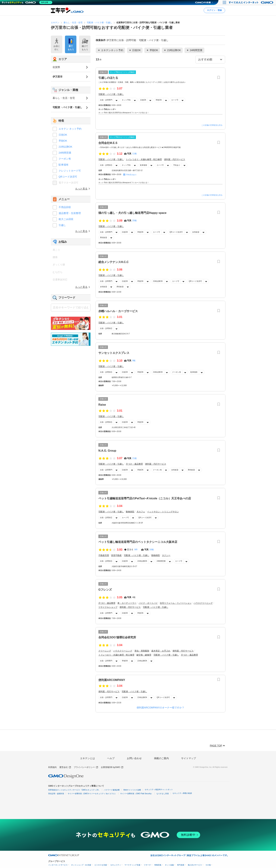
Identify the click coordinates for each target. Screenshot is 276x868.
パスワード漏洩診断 (112, 790)
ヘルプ (111, 758)
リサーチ (147, 865)
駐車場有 (144, 165)
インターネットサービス (58, 865)
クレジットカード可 (70, 171)
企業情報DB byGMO (112, 767)
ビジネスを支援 (101, 865)
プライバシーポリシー (86, 767)
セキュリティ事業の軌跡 (182, 793)
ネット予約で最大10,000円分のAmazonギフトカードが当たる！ (124, 113)
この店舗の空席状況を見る (212, 125)
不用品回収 (65, 207)
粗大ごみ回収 (66, 219)
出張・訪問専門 (106, 100)
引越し (62, 225)
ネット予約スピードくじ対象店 (122, 72)
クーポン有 (177, 372)
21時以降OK (158, 281)
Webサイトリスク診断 (132, 790)
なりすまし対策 (163, 794)
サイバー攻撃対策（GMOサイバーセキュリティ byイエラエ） (92, 794)
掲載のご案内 (161, 758)
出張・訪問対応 (106, 165)
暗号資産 (181, 865)
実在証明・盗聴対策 (56, 794)
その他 (208, 865)
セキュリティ (116, 865)
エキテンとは (87, 758)
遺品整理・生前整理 (70, 213)
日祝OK (143, 100)
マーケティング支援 (132, 865)
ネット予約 (126, 100)
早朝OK (159, 100)
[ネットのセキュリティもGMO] (27, 2)
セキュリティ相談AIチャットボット (159, 790)
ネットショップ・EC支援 (81, 865)
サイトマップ (189, 758)
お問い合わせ (134, 758)
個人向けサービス (195, 865)
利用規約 (52, 767)
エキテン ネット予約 (70, 129)
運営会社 (65, 767)
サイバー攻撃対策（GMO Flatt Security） (137, 794)
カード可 (175, 100)
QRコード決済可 (176, 232)
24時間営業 (161, 561)
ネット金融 (169, 865)
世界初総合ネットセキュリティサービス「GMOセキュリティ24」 (74, 790)
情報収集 (158, 865)
